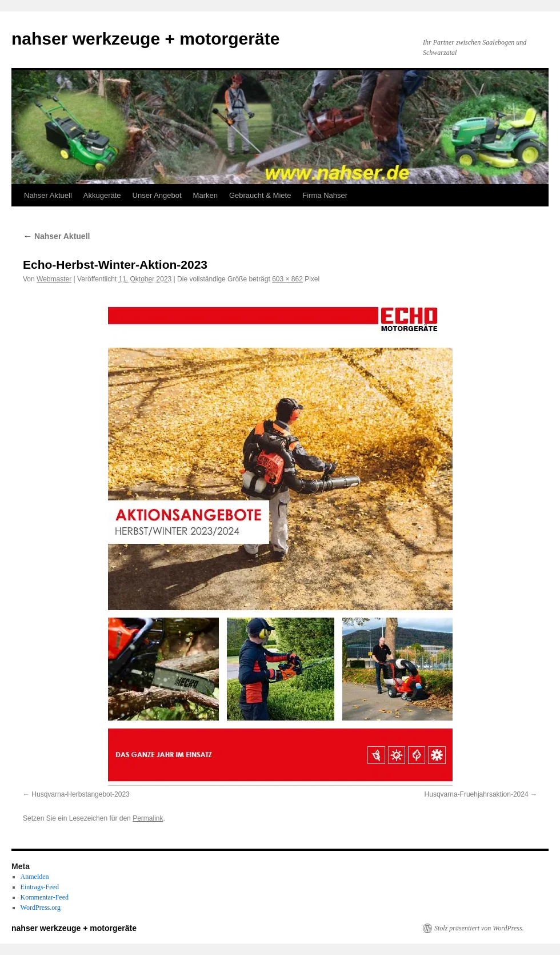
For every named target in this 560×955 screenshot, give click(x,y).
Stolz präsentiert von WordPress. (479, 928)
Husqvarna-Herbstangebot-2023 (80, 794)
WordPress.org (41, 908)
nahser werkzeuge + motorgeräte (145, 39)
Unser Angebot (157, 195)
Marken (205, 195)
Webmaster (54, 279)
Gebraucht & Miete (260, 195)
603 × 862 (287, 279)
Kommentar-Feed (45, 897)
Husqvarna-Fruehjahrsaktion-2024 (477, 794)
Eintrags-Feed (40, 887)
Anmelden (35, 877)
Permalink (148, 818)
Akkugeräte (102, 195)
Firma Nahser (325, 195)
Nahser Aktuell (48, 195)
